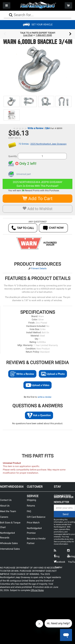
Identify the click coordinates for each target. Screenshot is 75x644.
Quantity (13, 156)
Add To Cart (38, 198)
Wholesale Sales (9, 543)
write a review (45, 397)
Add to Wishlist (38, 209)
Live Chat (28, 35)
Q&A (47, 128)
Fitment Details (39, 268)
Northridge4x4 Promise (34, 531)
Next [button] (70, 34)
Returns (31, 506)
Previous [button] (5, 34)
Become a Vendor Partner (36, 541)
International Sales (10, 549)
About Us (5, 506)
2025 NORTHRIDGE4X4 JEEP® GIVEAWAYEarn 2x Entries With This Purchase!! (37, 184)
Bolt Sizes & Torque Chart (10, 525)
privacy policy (66, 542)
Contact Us (6, 500)
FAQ (29, 511)
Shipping (31, 500)
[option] (37, 34)
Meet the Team (8, 511)
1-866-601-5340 (44, 35)
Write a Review (35, 128)
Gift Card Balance (36, 517)
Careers (4, 517)
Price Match (33, 523)
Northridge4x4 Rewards (7, 535)
